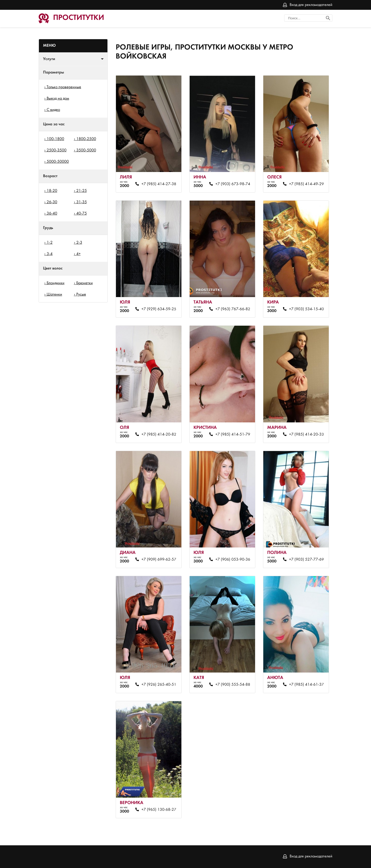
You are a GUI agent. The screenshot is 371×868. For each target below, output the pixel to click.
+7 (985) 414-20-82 (159, 435)
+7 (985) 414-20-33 (306, 435)
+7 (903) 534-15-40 (306, 309)
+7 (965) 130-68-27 (159, 810)
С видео (53, 110)
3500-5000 (86, 150)
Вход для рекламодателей (311, 5)
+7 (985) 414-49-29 (306, 184)
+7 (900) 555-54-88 (233, 685)
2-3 (79, 243)
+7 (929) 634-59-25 (159, 309)
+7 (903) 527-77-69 (306, 560)
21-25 (82, 191)
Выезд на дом (58, 99)
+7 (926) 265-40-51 (159, 685)
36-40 (52, 214)
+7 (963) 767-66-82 (233, 309)
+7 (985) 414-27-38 (159, 184)
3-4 (50, 254)
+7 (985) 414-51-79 (233, 435)
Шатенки (54, 294)
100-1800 (55, 139)
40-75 (82, 214)
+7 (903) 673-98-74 (233, 184)
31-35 (82, 202)
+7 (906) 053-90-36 (233, 560)
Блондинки (56, 283)
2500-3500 (57, 150)
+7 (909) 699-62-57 (159, 560)
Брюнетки (85, 283)
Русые (81, 294)
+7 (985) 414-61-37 (306, 685)
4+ (78, 254)
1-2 (50, 243)
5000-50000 (58, 162)
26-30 (52, 202)
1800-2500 (86, 139)
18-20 (52, 191)
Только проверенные (64, 87)
